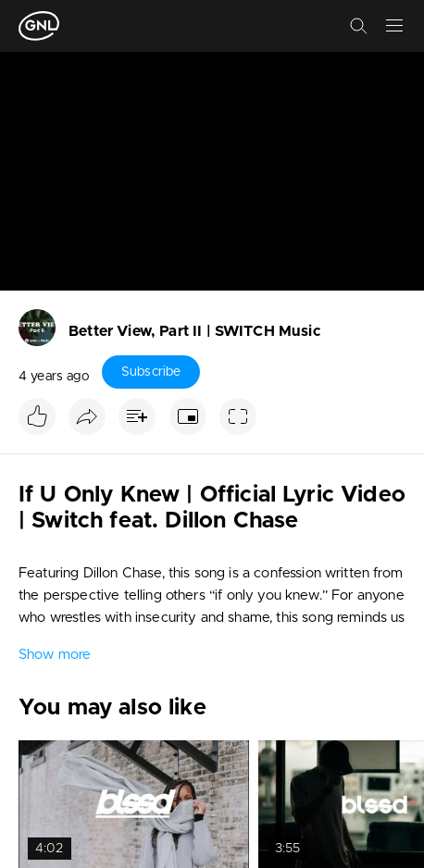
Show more (55, 655)
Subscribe (151, 372)
